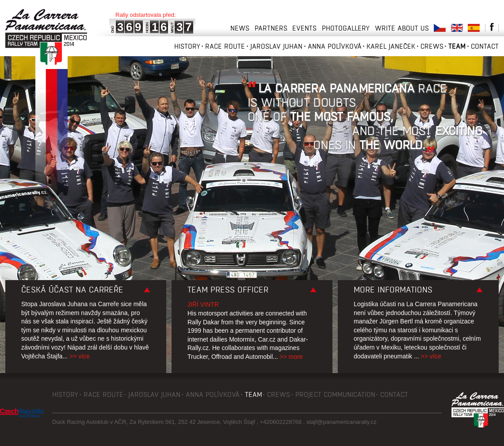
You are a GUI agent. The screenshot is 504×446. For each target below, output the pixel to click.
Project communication (335, 394)
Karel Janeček (391, 46)
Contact (485, 46)
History (187, 46)
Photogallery (346, 28)
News (240, 28)
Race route (225, 46)
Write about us (402, 28)
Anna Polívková (335, 46)
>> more (291, 357)
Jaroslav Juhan (276, 46)
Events (304, 28)
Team (457, 46)
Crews (432, 46)
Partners (271, 28)
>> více (80, 356)
